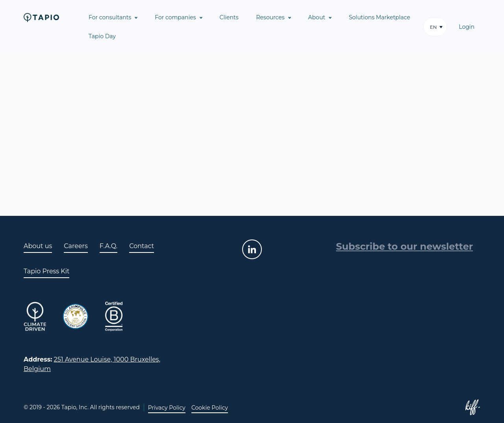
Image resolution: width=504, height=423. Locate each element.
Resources (271, 17)
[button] (435, 27)
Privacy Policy (167, 408)
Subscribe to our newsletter (404, 246)
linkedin (252, 249)
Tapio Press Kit (46, 271)
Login (467, 27)
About (317, 17)
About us (38, 246)
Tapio (41, 17)
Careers (76, 246)
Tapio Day (102, 36)
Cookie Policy (210, 408)
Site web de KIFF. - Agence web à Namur (472, 407)
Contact (142, 246)
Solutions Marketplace (380, 17)
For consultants (110, 17)
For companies (175, 17)
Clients (229, 17)
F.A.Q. (108, 246)
